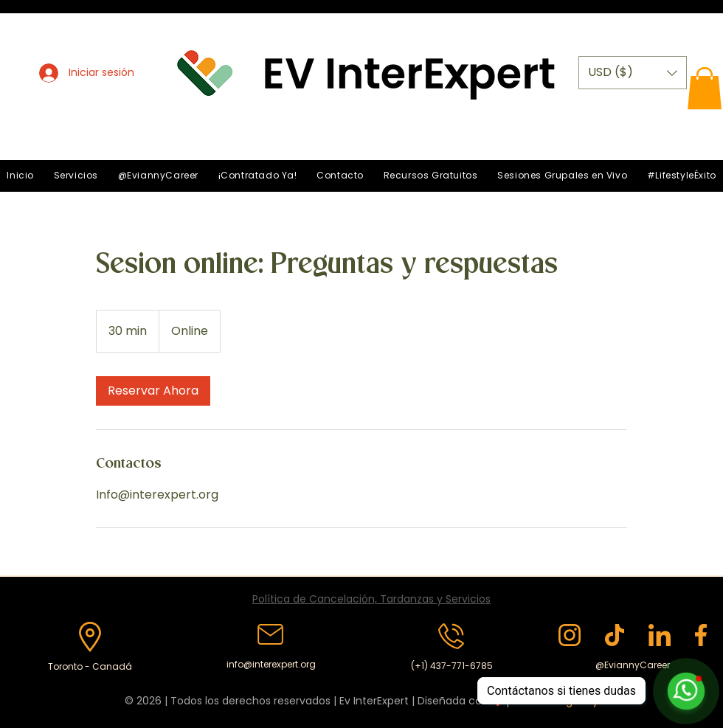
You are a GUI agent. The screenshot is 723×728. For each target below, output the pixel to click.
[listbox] (633, 73)
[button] (633, 73)
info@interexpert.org (271, 664)
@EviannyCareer (633, 665)
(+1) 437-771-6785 (452, 666)
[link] (153, 391)
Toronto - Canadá (90, 666)
